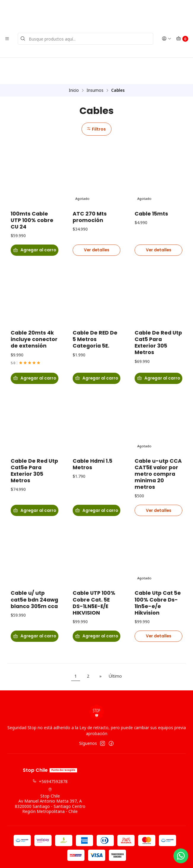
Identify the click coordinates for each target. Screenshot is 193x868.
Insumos (95, 64)
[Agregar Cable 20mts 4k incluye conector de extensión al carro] (35, 362)
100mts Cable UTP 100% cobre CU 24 (32, 194)
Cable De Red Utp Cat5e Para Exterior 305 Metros (34, 455)
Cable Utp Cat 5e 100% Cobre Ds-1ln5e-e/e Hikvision (158, 589)
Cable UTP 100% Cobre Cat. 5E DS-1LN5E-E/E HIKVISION (94, 589)
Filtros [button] (96, 103)
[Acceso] (167, 39)
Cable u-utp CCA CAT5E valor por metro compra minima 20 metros (158, 458)
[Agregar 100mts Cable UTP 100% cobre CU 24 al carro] (35, 225)
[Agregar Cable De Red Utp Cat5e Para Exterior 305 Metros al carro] (35, 496)
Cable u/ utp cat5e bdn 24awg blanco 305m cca (34, 585)
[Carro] (182, 39)
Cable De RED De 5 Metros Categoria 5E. (95, 322)
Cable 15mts (151, 188)
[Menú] (7, 39)
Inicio (74, 64)
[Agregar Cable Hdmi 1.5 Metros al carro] (96, 496)
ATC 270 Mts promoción (90, 191)
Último (115, 656)
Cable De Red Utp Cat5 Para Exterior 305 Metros (158, 325)
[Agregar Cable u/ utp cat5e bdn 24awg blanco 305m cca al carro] (35, 623)
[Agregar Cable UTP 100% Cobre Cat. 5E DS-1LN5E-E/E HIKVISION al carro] (96, 623)
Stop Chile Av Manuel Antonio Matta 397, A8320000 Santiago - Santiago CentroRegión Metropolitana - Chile (50, 781)
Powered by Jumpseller (126, 858)
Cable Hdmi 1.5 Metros (92, 449)
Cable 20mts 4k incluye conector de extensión (34, 322)
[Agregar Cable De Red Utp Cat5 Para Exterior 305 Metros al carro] (158, 362)
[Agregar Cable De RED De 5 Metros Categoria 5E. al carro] (96, 362)
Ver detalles (97, 225)
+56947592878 (50, 761)
